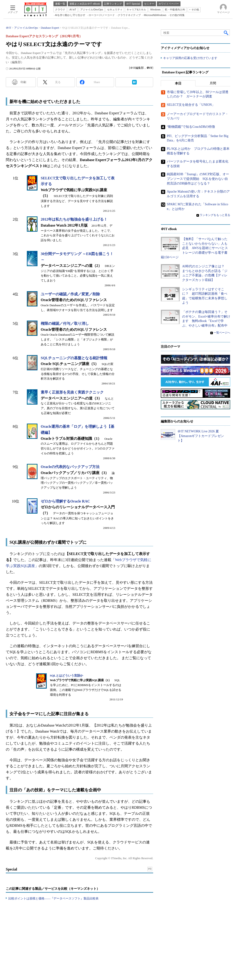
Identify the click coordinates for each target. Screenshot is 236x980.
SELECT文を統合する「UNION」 (191, 105)
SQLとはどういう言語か (67, 676)
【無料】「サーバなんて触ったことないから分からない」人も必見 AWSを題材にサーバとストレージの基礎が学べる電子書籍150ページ (194, 248)
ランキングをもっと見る (215, 215)
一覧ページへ (222, 333)
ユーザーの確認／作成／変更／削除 (70, 294)
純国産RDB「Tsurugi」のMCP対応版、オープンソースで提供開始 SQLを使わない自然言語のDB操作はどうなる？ (198, 179)
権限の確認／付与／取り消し (65, 323)
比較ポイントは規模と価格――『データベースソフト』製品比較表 (53, 898)
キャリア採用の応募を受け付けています (190, 58)
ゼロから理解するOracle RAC (65, 501)
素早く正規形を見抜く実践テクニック (72, 392)
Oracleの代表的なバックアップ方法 (70, 467)
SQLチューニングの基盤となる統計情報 (74, 358)
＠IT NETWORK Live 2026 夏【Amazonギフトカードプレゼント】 (201, 436)
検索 (226, 33)
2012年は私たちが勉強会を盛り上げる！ (74, 219)
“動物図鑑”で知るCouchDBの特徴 (191, 127)
